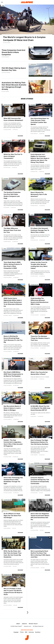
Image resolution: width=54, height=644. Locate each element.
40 (51, 322)
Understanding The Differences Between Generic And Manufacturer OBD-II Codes (40, 301)
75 (51, 358)
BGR (26, 632)
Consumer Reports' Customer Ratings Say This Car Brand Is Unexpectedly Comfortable (40, 481)
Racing (32, 215)
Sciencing (31, 632)
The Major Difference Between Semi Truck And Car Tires (12, 230)
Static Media (18, 626)
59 (24, 322)
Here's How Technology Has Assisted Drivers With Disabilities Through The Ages (13, 481)
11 (24, 426)
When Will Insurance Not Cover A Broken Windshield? (13, 119)
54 (24, 358)
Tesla (5, 249)
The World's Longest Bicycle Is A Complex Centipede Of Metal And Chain (24, 39)
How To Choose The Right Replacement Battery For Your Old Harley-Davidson (40, 442)
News (3, 5)
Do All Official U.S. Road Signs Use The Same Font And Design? (12, 516)
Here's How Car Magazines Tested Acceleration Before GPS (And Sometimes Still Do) (40, 517)
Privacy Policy (33, 624)
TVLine (22, 632)
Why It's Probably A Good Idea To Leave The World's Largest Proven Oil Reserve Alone (13, 592)
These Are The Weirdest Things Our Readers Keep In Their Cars (40, 338)
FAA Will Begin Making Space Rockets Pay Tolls (14, 69)
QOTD (32, 47)
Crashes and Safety (8, 105)
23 (51, 537)
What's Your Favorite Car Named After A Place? (39, 373)
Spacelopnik (33, 64)
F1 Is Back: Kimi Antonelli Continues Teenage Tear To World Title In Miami (40, 230)
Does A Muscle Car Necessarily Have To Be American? (39, 194)
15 (24, 500)
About (18, 624)
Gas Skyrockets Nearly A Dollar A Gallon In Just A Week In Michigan (12, 408)
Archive (24, 624)
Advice (32, 141)
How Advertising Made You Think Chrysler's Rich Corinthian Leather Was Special (40, 121)
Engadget (16, 632)
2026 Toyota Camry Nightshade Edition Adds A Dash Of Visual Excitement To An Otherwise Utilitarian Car (13, 302)
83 (24, 392)
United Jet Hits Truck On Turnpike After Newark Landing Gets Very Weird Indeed (39, 265)
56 (51, 392)
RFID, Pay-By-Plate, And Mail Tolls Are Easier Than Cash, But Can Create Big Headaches (13, 554)
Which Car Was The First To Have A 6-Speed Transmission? (13, 156)
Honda (5, 426)
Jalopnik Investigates (35, 179)
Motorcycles (34, 426)
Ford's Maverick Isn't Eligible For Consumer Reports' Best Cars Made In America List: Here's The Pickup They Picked (40, 158)
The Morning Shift (8, 358)
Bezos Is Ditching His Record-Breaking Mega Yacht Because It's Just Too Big (13, 339)
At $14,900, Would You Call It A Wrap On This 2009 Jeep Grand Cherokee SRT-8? (40, 408)
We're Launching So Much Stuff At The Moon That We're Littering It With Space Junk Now (40, 554)
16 (51, 464)
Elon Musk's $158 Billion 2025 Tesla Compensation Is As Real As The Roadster (13, 374)
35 (24, 249)
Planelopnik (33, 249)
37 (51, 141)
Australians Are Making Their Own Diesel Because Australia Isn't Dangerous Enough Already (14, 86)
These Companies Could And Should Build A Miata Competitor (13, 52)
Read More (20, 136)
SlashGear (38, 632)
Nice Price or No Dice (35, 392)
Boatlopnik (6, 323)
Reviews (5, 285)
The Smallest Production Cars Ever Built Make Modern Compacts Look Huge (12, 195)
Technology (33, 500)
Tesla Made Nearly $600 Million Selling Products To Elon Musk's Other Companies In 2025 (13, 265)
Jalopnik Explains (8, 141)
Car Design (33, 105)
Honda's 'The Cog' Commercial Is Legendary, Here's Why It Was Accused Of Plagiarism (13, 443)
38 (51, 179)
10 (24, 575)
